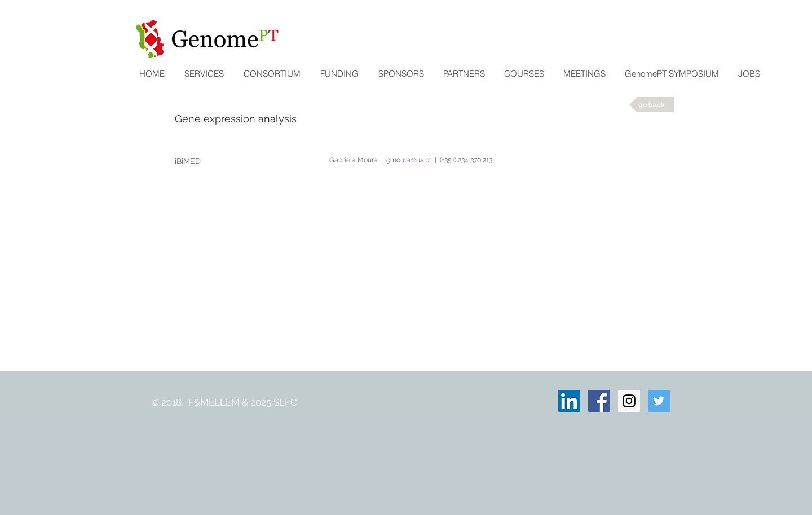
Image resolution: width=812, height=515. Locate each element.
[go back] (652, 105)
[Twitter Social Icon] (659, 401)
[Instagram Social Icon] (629, 401)
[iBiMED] (189, 161)
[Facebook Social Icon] (599, 401)
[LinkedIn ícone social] (569, 401)
